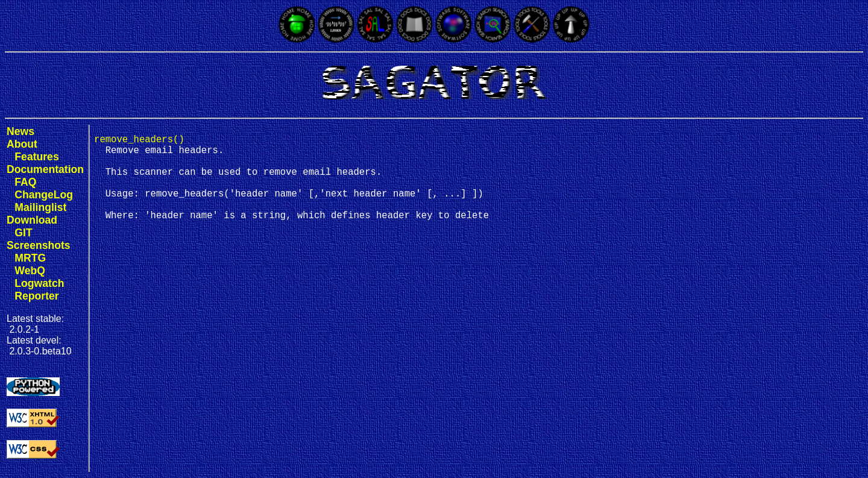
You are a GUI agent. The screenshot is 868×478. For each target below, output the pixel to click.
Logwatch (39, 283)
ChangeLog (44, 195)
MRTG (30, 258)
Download (32, 220)
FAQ (25, 182)
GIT (23, 233)
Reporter (36, 296)
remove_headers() (139, 141)
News (20, 131)
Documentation (45, 169)
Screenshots (39, 245)
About (22, 144)
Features (36, 157)
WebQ (30, 271)
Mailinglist (40, 207)
